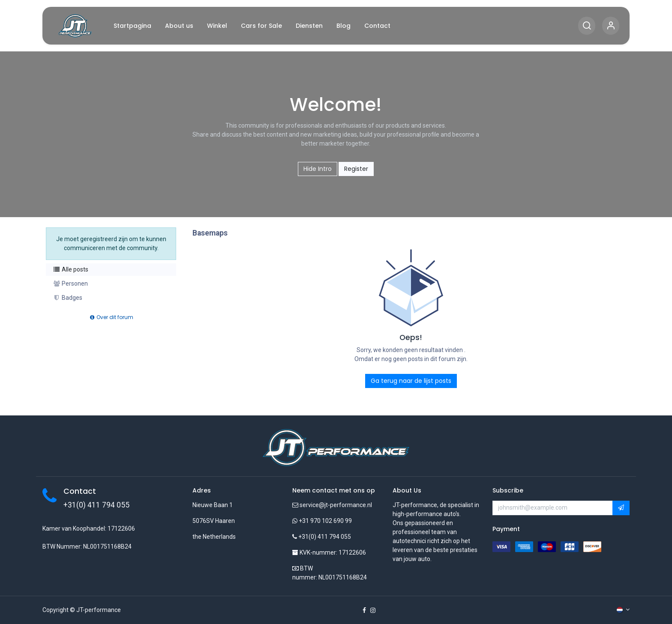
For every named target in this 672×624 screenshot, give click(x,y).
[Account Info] (611, 26)
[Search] (587, 26)
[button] (621, 508)
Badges (67, 298)
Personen (70, 284)
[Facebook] (364, 610)
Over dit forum (111, 317)
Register (356, 169)
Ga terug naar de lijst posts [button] (411, 381)
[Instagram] (373, 610)
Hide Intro (318, 169)
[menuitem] (132, 26)
